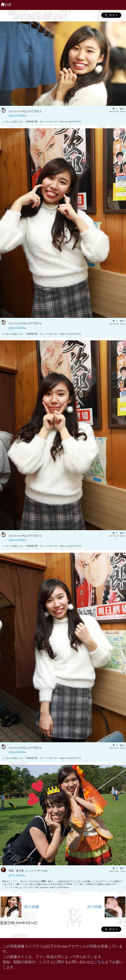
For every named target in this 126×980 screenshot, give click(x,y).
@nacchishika (17, 115)
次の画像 (106, 906)
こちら (99, 962)
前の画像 (20, 906)
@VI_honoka (17, 875)
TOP (6, 4)
